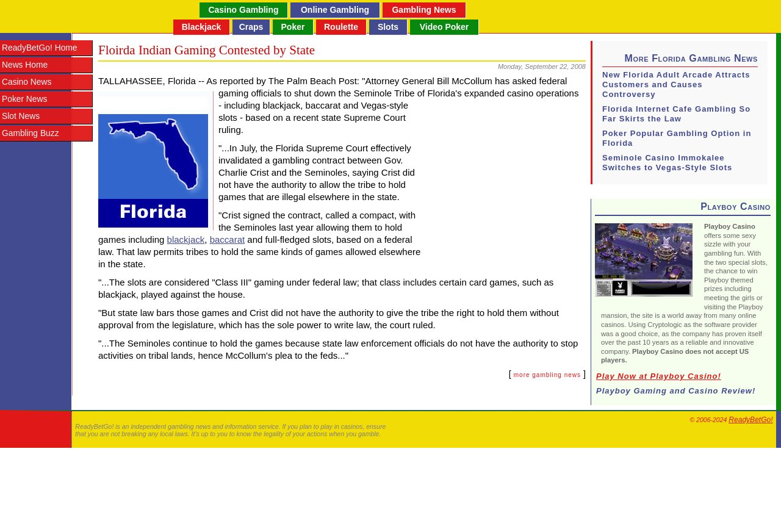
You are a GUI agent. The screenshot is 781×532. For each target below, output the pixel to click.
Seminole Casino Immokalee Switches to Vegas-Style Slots (667, 163)
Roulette (341, 27)
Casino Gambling (243, 10)
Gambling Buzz (31, 133)
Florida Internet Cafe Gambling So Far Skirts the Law (676, 114)
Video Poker (444, 27)
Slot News (21, 116)
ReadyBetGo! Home (39, 48)
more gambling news (547, 375)
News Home (25, 65)
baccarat (228, 239)
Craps (251, 27)
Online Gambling (335, 10)
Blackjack (202, 27)
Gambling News (424, 10)
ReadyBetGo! (750, 420)
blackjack (186, 239)
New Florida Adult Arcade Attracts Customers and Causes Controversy (676, 84)
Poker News (24, 99)
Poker (293, 27)
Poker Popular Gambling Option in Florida (677, 138)
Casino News (27, 82)
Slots (388, 27)
